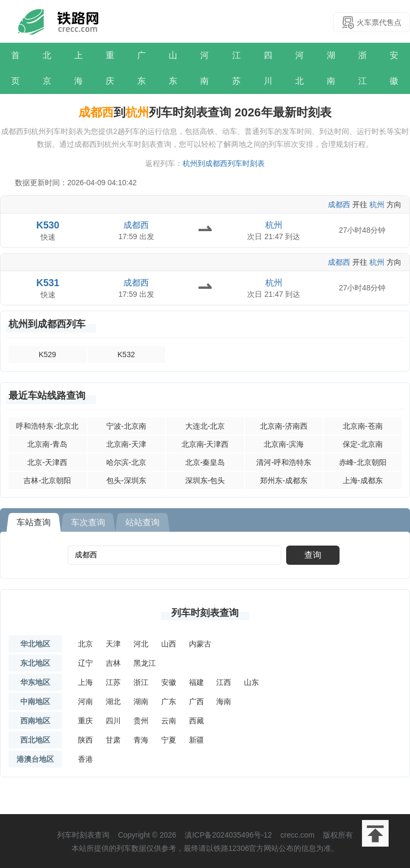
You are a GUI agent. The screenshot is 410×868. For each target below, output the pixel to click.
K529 (47, 354)
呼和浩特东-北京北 (47, 426)
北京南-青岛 (47, 444)
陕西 (85, 740)
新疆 (196, 740)
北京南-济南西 (284, 426)
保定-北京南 (363, 444)
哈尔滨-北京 (126, 462)
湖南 (331, 68)
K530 (48, 225)
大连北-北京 (205, 426)
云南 (169, 721)
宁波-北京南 (126, 426)
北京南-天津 (126, 444)
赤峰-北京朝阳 (363, 462)
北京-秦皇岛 (205, 462)
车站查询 (34, 522)
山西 (169, 644)
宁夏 (169, 740)
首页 (15, 68)
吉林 (113, 663)
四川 (268, 68)
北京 (47, 68)
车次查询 (88, 522)
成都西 (339, 204)
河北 (299, 68)
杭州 (377, 204)
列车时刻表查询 (205, 613)
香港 (85, 759)
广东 (141, 68)
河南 (204, 68)
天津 (113, 644)
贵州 (141, 721)
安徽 (394, 68)
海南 (224, 701)
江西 (224, 682)
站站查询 (143, 522)
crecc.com (297, 835)
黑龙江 (145, 663)
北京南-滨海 (284, 444)
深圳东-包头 (205, 480)
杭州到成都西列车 (47, 324)
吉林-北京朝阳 (47, 480)
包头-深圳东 (126, 480)
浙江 (362, 68)
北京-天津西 (47, 462)
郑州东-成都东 (284, 480)
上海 (78, 68)
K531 (48, 283)
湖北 (113, 701)
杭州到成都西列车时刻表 (224, 163)
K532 (126, 354)
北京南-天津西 (205, 444)
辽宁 (85, 663)
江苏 (236, 68)
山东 (173, 68)
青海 (141, 740)
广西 (196, 701)
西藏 (196, 721)
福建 (196, 682)
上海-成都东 (363, 480)
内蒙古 (200, 644)
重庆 (110, 68)
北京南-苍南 (363, 426)
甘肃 (113, 740)
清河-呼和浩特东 (284, 462)
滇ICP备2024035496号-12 (228, 835)
